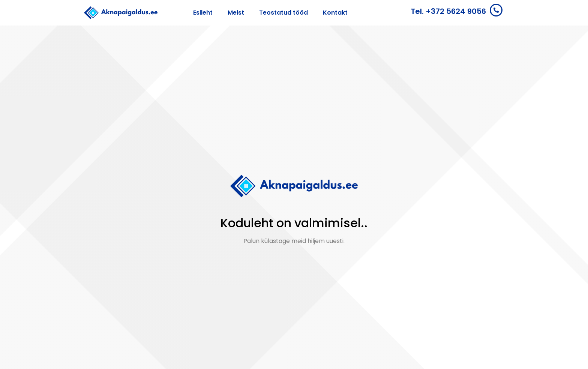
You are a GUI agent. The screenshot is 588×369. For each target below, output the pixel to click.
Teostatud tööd (283, 13)
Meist (236, 13)
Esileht (203, 13)
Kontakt (335, 13)
